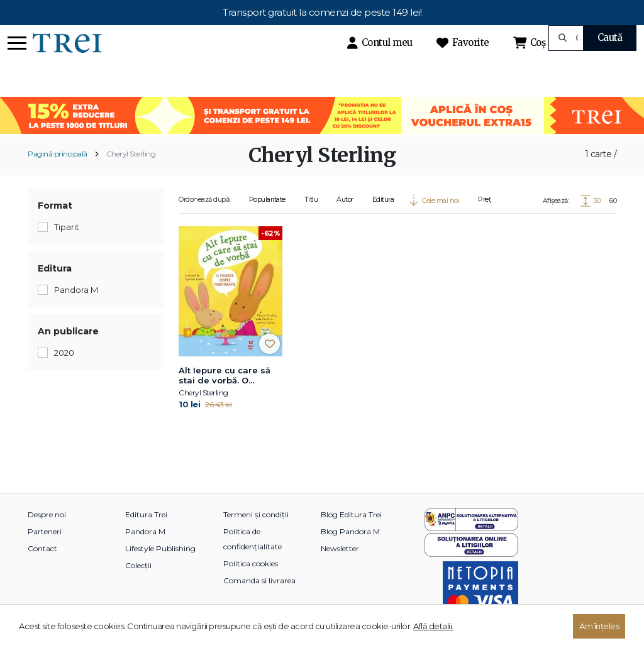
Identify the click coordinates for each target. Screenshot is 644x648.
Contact (42, 548)
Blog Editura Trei (351, 514)
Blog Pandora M (350, 531)
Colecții (138, 565)
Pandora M (145, 531)
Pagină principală (58, 154)
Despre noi (47, 514)
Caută (610, 37)
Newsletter (340, 548)
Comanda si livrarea (259, 580)
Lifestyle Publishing (160, 548)
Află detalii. (433, 626)
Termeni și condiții (256, 514)
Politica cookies (251, 563)
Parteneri (45, 531)
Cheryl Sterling (131, 154)
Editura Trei (146, 514)
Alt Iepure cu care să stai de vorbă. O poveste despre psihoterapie (225, 376)
